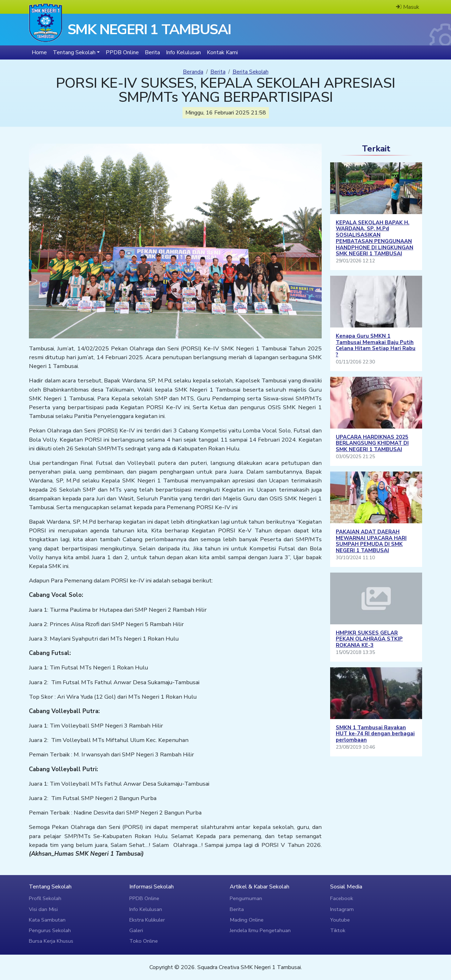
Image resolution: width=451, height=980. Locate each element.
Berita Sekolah (251, 72)
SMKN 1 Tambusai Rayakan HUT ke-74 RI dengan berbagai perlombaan (375, 734)
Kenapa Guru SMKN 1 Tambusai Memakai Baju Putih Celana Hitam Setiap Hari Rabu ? (376, 345)
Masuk (408, 7)
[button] (76, 52)
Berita (218, 72)
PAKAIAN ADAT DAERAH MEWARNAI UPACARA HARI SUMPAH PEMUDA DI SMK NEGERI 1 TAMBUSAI (371, 541)
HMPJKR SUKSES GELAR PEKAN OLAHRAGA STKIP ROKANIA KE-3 (369, 639)
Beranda (193, 72)
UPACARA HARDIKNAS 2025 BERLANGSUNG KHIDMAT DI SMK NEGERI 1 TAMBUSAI (372, 443)
